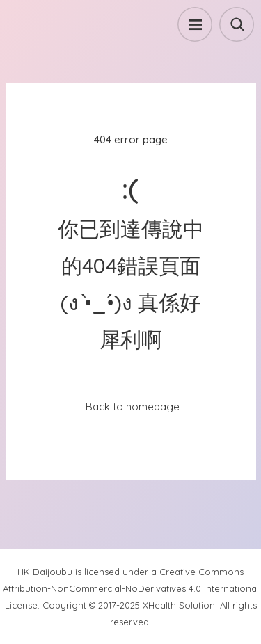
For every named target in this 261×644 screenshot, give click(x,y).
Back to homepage (133, 406)
